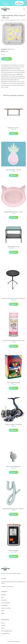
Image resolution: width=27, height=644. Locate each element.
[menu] (24, 9)
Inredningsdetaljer (6, 603)
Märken (3, 611)
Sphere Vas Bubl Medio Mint (13, 467)
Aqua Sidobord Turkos (13, 247)
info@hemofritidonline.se (7, 587)
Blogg (3, 623)
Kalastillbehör (4, 605)
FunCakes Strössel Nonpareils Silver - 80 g (14, 341)
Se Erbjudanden (19, 3)
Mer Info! (7, 59)
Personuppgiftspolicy (6, 631)
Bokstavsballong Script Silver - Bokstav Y (13, 509)
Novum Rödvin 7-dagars (14, 383)
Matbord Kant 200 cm (13, 128)
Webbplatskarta (5, 634)
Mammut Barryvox (14, 551)
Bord (13, 49)
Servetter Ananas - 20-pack (13, 170)
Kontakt (3, 626)
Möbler (9, 49)
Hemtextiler (4, 600)
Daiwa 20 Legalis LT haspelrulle (13, 425)
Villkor (3, 628)
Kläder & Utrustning (6, 608)
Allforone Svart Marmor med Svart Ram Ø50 (13, 299)
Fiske (2, 597)
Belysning (3, 595)
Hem (2, 20)
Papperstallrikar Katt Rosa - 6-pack (14, 212)
